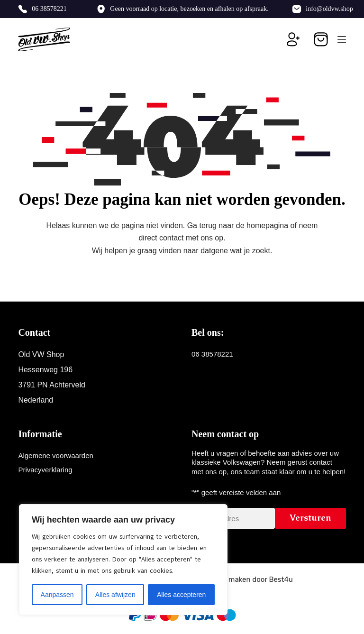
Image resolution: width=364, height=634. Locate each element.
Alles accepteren (182, 595)
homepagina (267, 225)
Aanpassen (57, 595)
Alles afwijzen (115, 595)
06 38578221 (49, 9)
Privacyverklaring (45, 470)
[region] (123, 560)
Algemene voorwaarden (55, 455)
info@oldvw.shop (329, 9)
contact (172, 238)
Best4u (281, 579)
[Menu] (342, 39)
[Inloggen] (293, 39)
